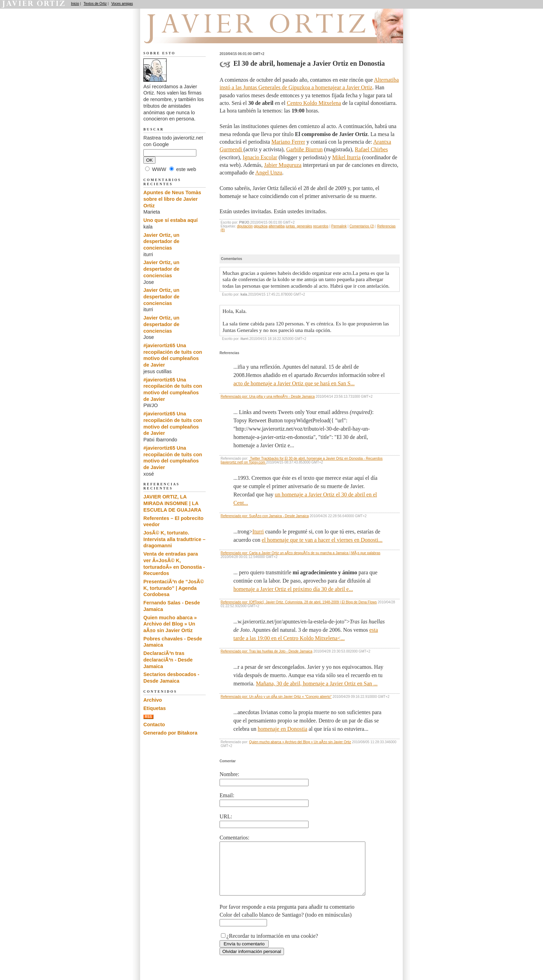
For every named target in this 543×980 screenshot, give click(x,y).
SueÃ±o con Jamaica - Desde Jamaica (279, 516)
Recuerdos (179, 35)
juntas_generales (299, 226)
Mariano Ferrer (288, 142)
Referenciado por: (235, 397)
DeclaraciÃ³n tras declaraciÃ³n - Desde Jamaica (168, 660)
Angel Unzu (269, 173)
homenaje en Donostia (282, 729)
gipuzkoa (261, 226)
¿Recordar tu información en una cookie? (272, 946)
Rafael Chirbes (372, 149)
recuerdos (321, 226)
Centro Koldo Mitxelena (314, 103)
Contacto (154, 725)
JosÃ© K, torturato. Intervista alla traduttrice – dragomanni (174, 539)
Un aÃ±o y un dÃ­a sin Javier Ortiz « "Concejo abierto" (290, 697)
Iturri (258, 532)
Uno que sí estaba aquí (171, 220)
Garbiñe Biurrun (304, 149)
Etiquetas (155, 708)
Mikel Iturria (346, 157)
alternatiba (277, 226)
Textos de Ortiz (95, 4)
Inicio (75, 4)
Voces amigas (122, 4)
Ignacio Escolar (260, 157)
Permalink (339, 226)
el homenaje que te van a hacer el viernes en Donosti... (322, 540)
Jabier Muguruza (283, 165)
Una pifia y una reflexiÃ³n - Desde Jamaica (282, 397)
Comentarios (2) (362, 226)
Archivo (153, 700)
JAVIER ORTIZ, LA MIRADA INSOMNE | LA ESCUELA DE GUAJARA (172, 503)
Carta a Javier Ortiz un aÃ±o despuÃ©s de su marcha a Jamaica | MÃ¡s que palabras (315, 553)
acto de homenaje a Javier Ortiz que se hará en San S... (294, 383)
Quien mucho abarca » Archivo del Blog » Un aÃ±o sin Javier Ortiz (300, 742)
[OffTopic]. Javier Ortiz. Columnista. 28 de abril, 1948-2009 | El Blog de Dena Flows (313, 602)
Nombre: (229, 774)
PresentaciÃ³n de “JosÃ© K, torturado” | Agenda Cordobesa (174, 588)
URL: (226, 816)
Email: (227, 795)
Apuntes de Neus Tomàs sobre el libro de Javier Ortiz (172, 199)
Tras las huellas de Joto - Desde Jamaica (281, 651)
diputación (245, 226)
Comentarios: (234, 838)
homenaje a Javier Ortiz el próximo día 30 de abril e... (293, 589)
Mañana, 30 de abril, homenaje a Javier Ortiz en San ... (317, 684)
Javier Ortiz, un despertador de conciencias (161, 241)
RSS (148, 717)
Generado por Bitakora (170, 733)
